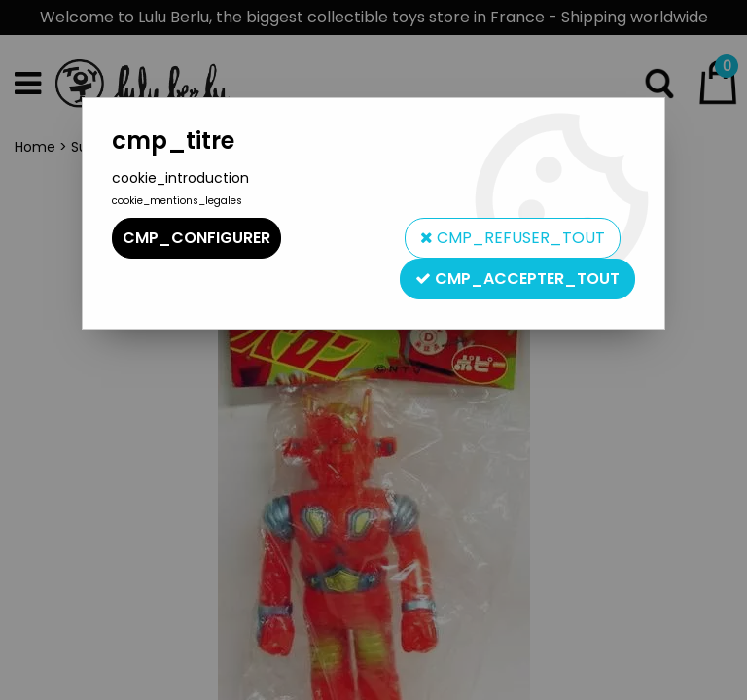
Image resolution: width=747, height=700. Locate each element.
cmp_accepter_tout (517, 279)
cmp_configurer (196, 238)
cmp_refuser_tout (513, 238)
